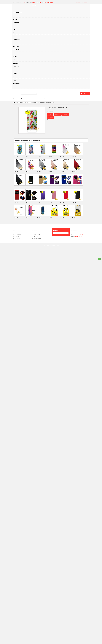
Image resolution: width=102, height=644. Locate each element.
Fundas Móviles (16, 50)
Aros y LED (15, 19)
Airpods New (34, 6)
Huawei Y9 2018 (33, 102)
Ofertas (15, 87)
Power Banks (16, 67)
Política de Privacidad (17, 235)
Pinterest (51, 117)
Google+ (65, 114)
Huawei (26, 98)
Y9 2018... (16, 156)
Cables (14, 29)
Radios (14, 60)
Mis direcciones (35, 236)
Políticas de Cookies (17, 238)
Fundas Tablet (16, 53)
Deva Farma (15, 43)
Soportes (15, 70)
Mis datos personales (36, 238)
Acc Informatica (16, 16)
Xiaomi (31, 98)
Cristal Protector (17, 40)
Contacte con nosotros (18, 2)
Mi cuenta (35, 230)
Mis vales (34, 240)
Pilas (14, 77)
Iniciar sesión (85, 2)
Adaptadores (16, 23)
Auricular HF (34, 9)
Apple (14, 98)
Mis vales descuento (36, 235)
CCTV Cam (15, 36)
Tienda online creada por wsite (53, 245)
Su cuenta (78, 2)
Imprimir (51, 120)
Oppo (45, 98)
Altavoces (15, 26)
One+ (40, 98)
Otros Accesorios (17, 84)
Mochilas (15, 73)
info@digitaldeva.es (78, 237)
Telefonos (15, 80)
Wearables (15, 63)
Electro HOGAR (16, 46)
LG (36, 98)
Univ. (49, 98)
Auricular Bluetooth (17, 12)
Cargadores (16, 33)
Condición (49, 111)
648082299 (81, 235)
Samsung (20, 98)
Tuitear (50, 114)
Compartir (58, 114)
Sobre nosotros (16, 236)
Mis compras (35, 233)
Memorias (15, 56)
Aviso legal (15, 233)
